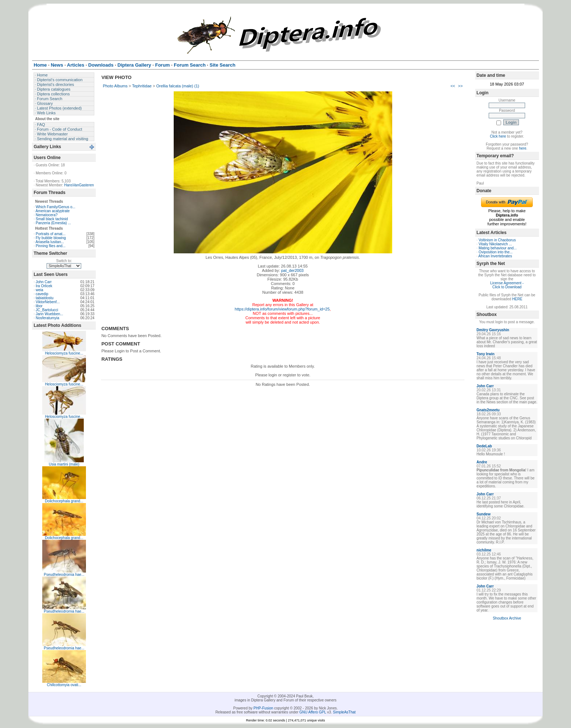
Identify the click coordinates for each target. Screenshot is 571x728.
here (523, 148)
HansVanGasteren (79, 185)
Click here (498, 136)
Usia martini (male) (64, 464)
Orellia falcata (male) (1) (178, 86)
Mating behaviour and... (498, 248)
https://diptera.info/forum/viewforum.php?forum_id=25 (282, 309)
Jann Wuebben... (49, 314)
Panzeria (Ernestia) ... (53, 223)
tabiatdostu (45, 298)
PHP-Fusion (263, 708)
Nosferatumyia (47, 318)
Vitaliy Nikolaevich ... (495, 244)
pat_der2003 (292, 270)
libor (39, 306)
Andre (482, 462)
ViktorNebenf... (48, 302)
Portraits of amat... (51, 234)
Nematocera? (47, 215)
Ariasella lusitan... (50, 242)
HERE (517, 299)
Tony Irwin (486, 354)
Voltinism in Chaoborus (497, 240)
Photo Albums (115, 86)
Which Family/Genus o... (56, 207)
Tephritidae (142, 86)
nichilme (484, 550)
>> (460, 86)
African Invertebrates (495, 256)
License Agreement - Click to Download (507, 285)
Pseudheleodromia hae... (64, 575)
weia (40, 290)
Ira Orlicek (44, 286)
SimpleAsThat (344, 712)
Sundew (484, 514)
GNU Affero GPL (313, 712)
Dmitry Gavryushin (493, 330)
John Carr (44, 282)
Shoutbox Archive (507, 618)
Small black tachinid (52, 219)
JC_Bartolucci (47, 310)
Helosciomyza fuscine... (64, 353)
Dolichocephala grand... (64, 501)
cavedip (42, 294)
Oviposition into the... (495, 252)
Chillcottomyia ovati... (64, 685)
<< (453, 86)
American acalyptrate (52, 211)
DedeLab (484, 446)
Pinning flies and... (51, 246)
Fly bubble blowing (51, 238)
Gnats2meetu (488, 410)
